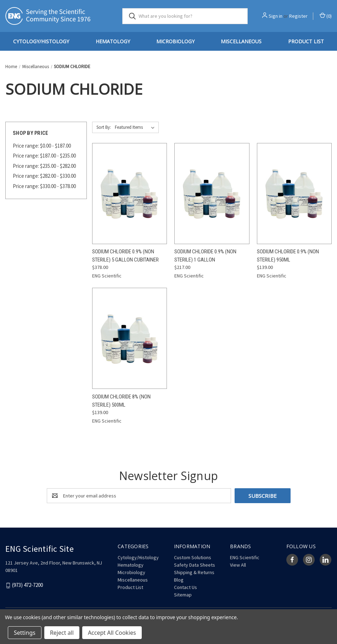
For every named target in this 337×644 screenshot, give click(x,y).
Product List (130, 587)
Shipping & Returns (194, 572)
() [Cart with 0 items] (326, 16)
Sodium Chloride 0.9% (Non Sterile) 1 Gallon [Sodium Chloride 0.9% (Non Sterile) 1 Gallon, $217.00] (205, 256)
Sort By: (104, 127)
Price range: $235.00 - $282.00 (44, 166)
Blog (179, 580)
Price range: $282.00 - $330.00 (44, 176)
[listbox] (136, 127)
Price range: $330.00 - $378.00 (44, 186)
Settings (25, 633)
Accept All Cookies (112, 633)
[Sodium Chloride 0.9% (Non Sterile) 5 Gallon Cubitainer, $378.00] (130, 194)
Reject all (62, 633)
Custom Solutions (193, 557)
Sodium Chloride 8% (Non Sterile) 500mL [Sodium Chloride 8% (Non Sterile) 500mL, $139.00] (121, 401)
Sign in (276, 16)
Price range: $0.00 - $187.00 (42, 146)
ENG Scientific (245, 557)
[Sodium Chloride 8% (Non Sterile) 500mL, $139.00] (130, 338)
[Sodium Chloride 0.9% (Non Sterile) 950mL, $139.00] (294, 194)
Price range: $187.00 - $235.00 (44, 156)
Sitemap (183, 595)
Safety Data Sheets (195, 565)
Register (298, 16)
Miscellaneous (241, 41)
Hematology (113, 41)
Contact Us (186, 587)
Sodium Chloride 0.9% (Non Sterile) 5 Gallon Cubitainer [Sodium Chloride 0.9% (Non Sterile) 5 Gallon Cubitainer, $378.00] (125, 256)
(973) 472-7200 (27, 585)
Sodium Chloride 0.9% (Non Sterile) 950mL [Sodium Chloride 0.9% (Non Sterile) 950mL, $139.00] (288, 256)
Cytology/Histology (41, 41)
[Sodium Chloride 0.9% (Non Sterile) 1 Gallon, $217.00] (212, 194)
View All (238, 565)
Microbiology (175, 41)
